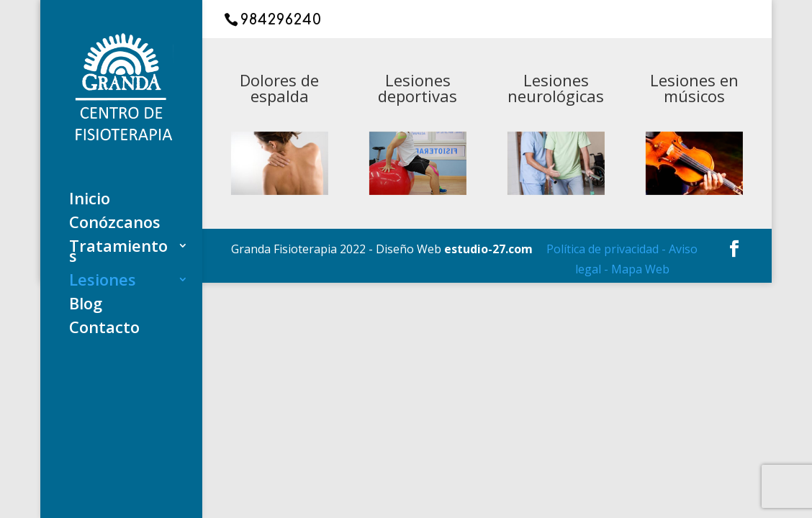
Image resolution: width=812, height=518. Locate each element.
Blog (86, 306)
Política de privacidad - (608, 249)
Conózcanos (115, 224)
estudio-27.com (488, 249)
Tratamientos (118, 253)
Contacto (104, 330)
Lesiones (103, 282)
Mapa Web (640, 269)
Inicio (90, 201)
